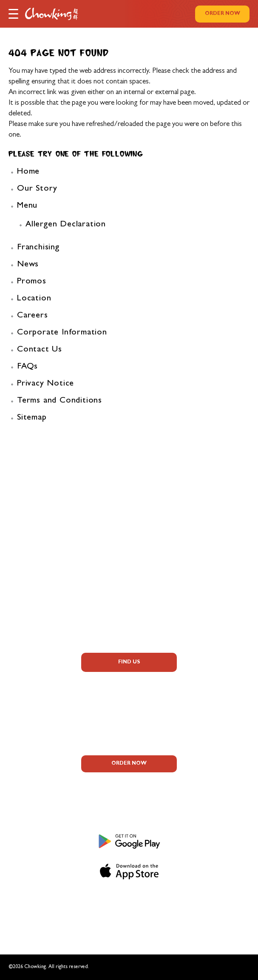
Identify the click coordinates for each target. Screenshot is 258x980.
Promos (32, 282)
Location (34, 299)
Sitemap (32, 418)
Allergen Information (129, 533)
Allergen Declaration (66, 225)
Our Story (37, 189)
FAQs (27, 367)
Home (28, 172)
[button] (13, 13)
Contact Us (40, 350)
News (28, 265)
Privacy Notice (45, 384)
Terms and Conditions (60, 401)
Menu (27, 206)
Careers (33, 316)
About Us (129, 499)
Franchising (38, 248)
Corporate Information (62, 333)
